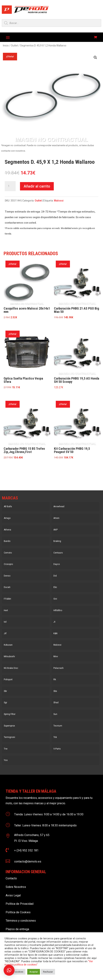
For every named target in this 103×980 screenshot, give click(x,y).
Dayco (57, 564)
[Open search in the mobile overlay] (51, 23)
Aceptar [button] (34, 972)
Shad (56, 703)
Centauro (58, 553)
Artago (7, 518)
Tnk (55, 737)
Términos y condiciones (21, 921)
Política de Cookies (18, 912)
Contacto (11, 878)
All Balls (8, 507)
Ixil (5, 622)
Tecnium (58, 726)
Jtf (5, 633)
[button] (95, 57)
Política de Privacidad (20, 904)
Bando (7, 541)
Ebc (55, 587)
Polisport (8, 680)
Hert (6, 610)
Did (55, 576)
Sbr (5, 691)
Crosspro (8, 564)
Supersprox (9, 726)
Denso (7, 576)
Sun (55, 714)
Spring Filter (10, 714)
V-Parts (57, 749)
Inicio (6, 46)
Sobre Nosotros (16, 887)
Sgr (5, 703)
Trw (6, 749)
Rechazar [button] (48, 972)
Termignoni (9, 737)
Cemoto (8, 553)
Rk (55, 680)
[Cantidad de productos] (10, 186)
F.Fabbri (7, 599)
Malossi (59, 201)
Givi (55, 599)
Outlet (14, 46)
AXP (55, 530)
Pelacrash (58, 668)
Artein (56, 518)
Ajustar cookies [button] (15, 972)
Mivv (56, 656)
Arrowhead (59, 507)
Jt (54, 622)
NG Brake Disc (11, 668)
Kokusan (8, 645)
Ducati (7, 587)
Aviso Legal (13, 895)
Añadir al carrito (37, 186)
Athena (7, 530)
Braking (57, 541)
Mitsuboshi (9, 656)
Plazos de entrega (17, 929)
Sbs (55, 691)
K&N (55, 633)
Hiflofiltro (58, 610)
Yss (6, 760)
